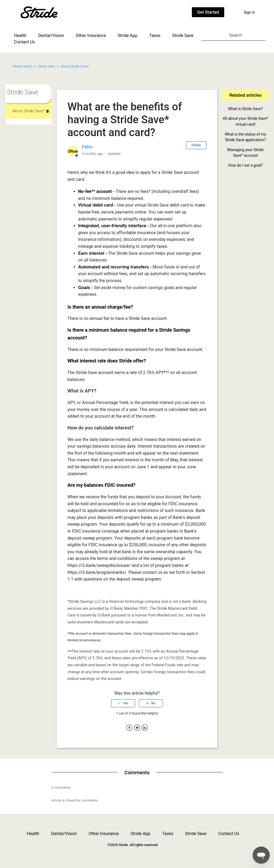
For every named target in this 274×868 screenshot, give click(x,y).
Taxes (155, 35)
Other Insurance (91, 35)
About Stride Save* (75, 66)
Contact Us (24, 42)
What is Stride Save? (245, 109)
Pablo (87, 147)
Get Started (208, 12)
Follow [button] (196, 145)
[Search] (233, 35)
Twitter (137, 728)
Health (20, 35)
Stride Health (22, 66)
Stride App (128, 35)
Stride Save (183, 35)
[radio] (123, 703)
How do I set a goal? (246, 165)
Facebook (129, 728)
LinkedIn (145, 728)
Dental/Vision (51, 35)
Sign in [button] (249, 12)
